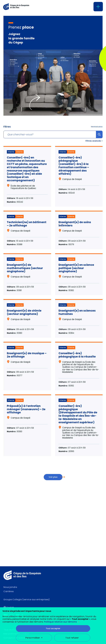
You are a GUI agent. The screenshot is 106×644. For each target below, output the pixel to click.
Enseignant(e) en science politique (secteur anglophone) (76, 268)
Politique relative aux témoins (60, 546)
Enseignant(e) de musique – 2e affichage (27, 355)
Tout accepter (53, 553)
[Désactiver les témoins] (101, 624)
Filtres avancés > (94, 141)
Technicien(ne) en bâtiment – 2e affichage (27, 224)
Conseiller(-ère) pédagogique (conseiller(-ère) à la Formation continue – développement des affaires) (74, 166)
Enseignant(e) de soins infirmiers (75, 224)
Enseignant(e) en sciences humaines (77, 312)
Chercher (99, 138)
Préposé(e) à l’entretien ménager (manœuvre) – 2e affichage (26, 409)
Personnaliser (34, 562)
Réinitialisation (97, 127)
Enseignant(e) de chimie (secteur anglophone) (24, 312)
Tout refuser (72, 562)
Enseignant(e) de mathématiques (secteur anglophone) (25, 268)
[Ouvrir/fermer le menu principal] (98, 7)
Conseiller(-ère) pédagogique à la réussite (77, 355)
